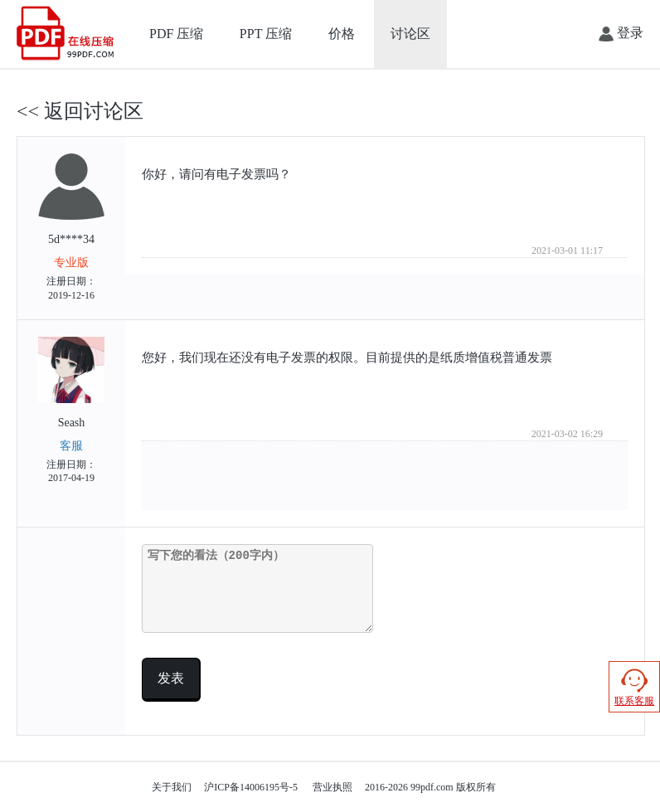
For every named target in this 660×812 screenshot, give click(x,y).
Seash (71, 411)
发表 (171, 678)
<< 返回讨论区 (80, 111)
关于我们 (172, 787)
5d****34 (71, 228)
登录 (621, 34)
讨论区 (410, 34)
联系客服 (634, 686)
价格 (342, 34)
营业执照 (332, 787)
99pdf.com (432, 787)
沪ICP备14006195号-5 (251, 787)
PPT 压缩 (266, 34)
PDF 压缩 (176, 34)
